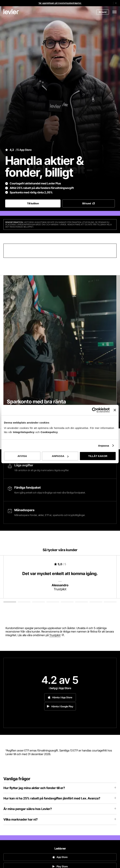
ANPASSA (60, 456)
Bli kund (103, 12)
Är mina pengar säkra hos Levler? (60, 809)
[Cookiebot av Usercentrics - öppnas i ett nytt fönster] (94, 410)
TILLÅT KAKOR (98, 456)
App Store (60, 857)
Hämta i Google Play (60, 706)
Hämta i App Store (60, 697)
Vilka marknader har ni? (60, 819)
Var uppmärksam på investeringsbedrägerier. (60, 3)
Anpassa (103, 446)
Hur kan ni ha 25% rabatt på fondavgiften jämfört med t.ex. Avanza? (60, 798)
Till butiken (33, 203)
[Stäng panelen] (115, 410)
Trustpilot (55, 635)
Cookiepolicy (49, 432)
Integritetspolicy (24, 432)
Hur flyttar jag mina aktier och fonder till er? (60, 788)
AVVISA (22, 456)
